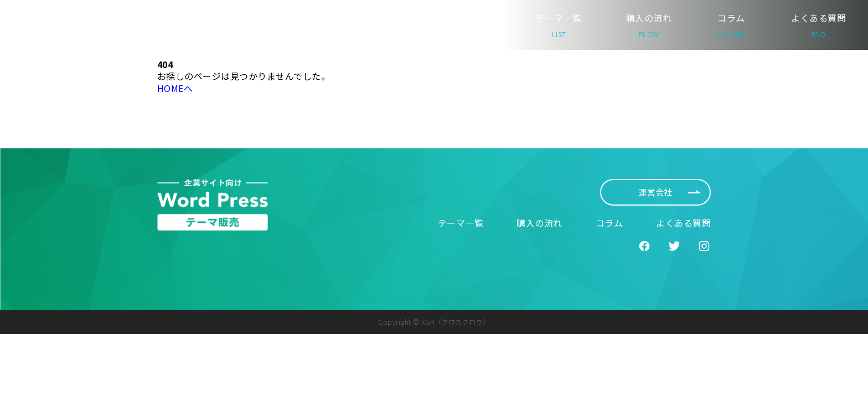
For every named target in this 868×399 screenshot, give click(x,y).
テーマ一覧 (559, 25)
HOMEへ (175, 88)
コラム (731, 25)
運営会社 (670, 192)
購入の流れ (649, 25)
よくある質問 (818, 25)
